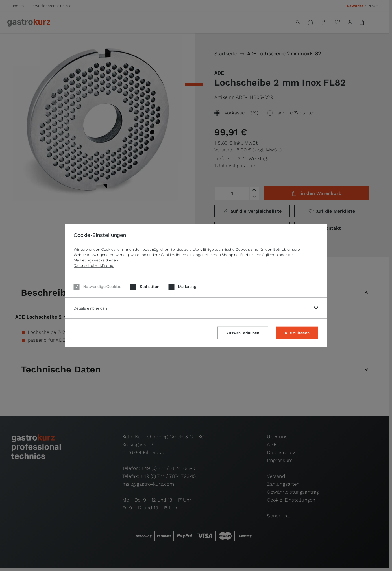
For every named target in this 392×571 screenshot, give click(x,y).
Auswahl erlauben (243, 333)
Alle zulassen (297, 333)
